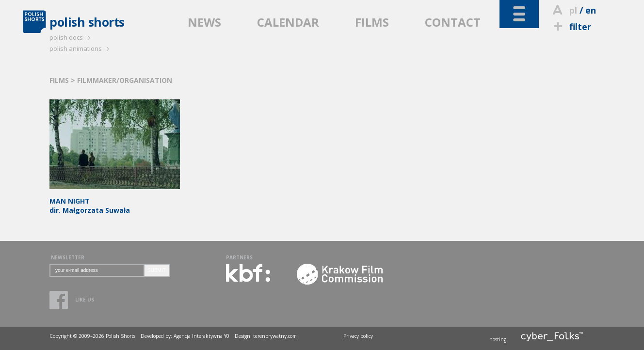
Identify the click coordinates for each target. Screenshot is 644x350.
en (591, 10)
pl (573, 10)
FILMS (372, 22)
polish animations (81, 48)
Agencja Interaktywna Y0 (201, 336)
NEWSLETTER (68, 257)
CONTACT (453, 22)
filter (571, 27)
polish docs (71, 37)
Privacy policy (358, 336)
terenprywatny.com (275, 336)
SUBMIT (157, 270)
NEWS (204, 22)
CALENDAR (288, 22)
